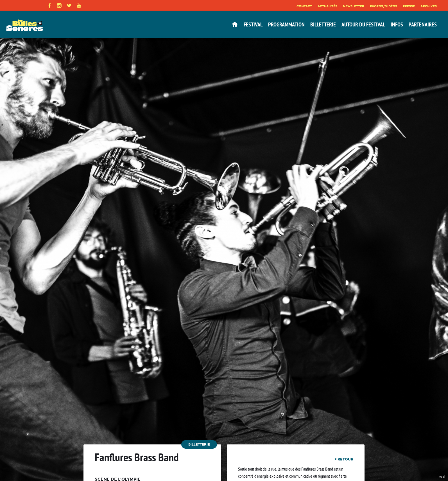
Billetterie (323, 24)
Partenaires (423, 24)
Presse (409, 6)
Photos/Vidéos (383, 6)
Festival (253, 24)
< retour (344, 459)
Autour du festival (363, 24)
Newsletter (354, 6)
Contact (304, 6)
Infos (397, 24)
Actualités (327, 6)
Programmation (286, 24)
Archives (429, 6)
